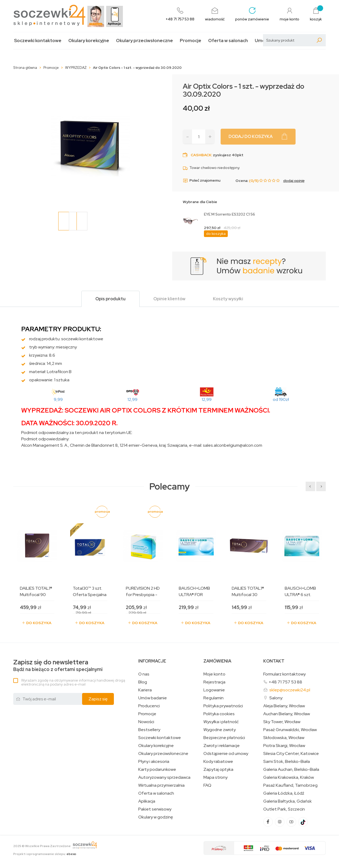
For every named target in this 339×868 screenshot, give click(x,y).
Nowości (146, 722)
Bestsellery (149, 730)
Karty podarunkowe (157, 769)
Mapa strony (215, 777)
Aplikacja (147, 801)
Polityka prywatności (223, 706)
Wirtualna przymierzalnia (161, 785)
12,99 (132, 399)
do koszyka (216, 234)
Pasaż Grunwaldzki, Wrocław (290, 730)
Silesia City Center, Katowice (291, 754)
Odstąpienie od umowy (226, 754)
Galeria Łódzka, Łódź (284, 793)
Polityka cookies (219, 714)
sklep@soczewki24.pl (290, 690)
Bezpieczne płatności (224, 738)
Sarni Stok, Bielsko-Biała (287, 762)
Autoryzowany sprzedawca (164, 777)
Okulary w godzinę (156, 817)
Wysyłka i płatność (221, 722)
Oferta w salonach (228, 41)
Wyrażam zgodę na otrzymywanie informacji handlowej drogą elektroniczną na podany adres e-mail (73, 682)
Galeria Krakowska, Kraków (289, 777)
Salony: (276, 698)
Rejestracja (214, 682)
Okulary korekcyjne (89, 41)
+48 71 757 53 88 (285, 682)
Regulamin (213, 698)
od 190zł (281, 399)
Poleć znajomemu (202, 181)
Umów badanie (153, 698)
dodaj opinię (294, 181)
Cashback (201, 155)
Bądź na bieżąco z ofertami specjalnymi (58, 666)
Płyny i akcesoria (154, 762)
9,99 (58, 399)
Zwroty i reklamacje (222, 746)
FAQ (207, 785)
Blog (143, 682)
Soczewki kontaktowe (38, 41)
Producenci (149, 706)
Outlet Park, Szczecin (284, 809)
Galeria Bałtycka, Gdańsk (287, 801)
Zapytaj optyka (218, 769)
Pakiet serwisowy (155, 809)
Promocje (191, 41)
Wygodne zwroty (220, 730)
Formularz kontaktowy (284, 674)
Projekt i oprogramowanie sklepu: (45, 854)
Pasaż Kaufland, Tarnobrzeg (290, 785)
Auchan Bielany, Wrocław (287, 714)
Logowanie (214, 690)
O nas (144, 674)
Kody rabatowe (218, 762)
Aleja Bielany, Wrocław (284, 706)
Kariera (145, 690)
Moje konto (214, 674)
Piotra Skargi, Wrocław (284, 746)
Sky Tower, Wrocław (282, 722)
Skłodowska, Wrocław (284, 738)
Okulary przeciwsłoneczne (144, 41)
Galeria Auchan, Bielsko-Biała (291, 769)
